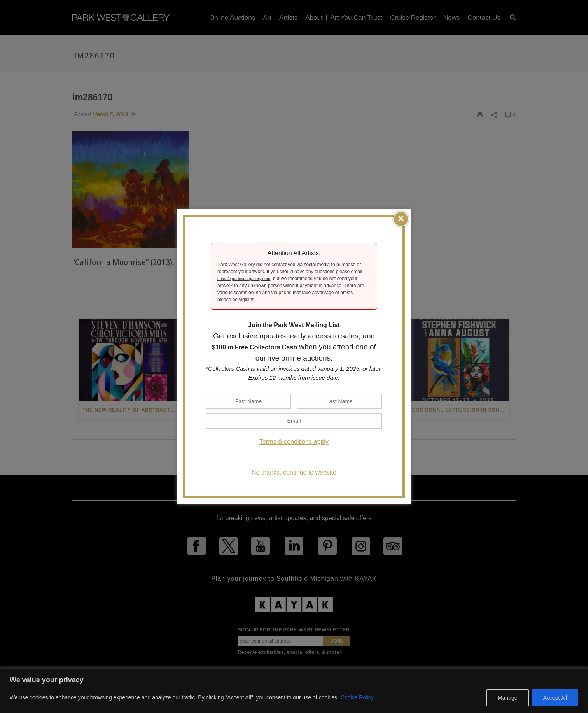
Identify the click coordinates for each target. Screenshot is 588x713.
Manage (508, 698)
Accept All (555, 698)
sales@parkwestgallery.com (244, 279)
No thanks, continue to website (294, 472)
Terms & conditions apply (294, 442)
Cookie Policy (357, 697)
